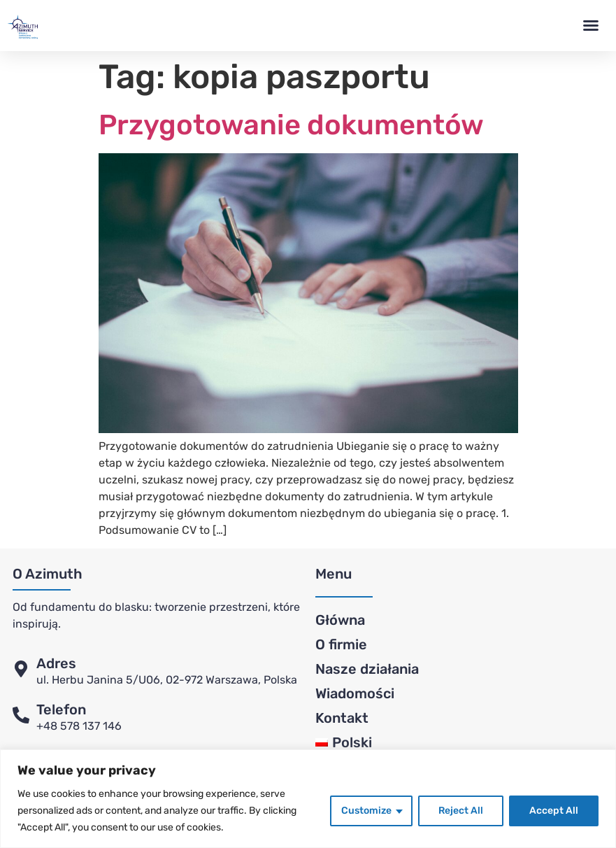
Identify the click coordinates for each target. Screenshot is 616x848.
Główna (340, 620)
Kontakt (342, 718)
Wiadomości (355, 693)
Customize (366, 811)
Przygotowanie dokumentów (291, 125)
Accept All (554, 811)
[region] (308, 799)
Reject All (461, 811)
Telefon (61, 709)
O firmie (341, 644)
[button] (591, 25)
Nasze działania (367, 669)
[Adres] (21, 669)
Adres (56, 663)
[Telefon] (21, 715)
